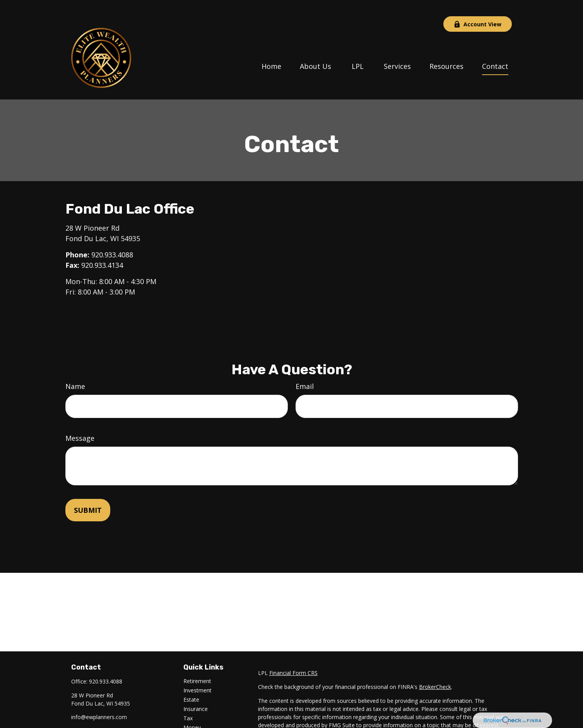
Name (75, 370)
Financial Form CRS (293, 657)
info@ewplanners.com (99, 701)
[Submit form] (88, 494)
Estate (191, 683)
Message (80, 422)
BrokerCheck (435, 671)
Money (192, 711)
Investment (197, 674)
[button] (271, 49)
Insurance (196, 693)
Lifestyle (194, 720)
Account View (478, 8)
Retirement (197, 665)
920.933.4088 (112, 238)
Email (305, 370)
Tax (188, 702)
